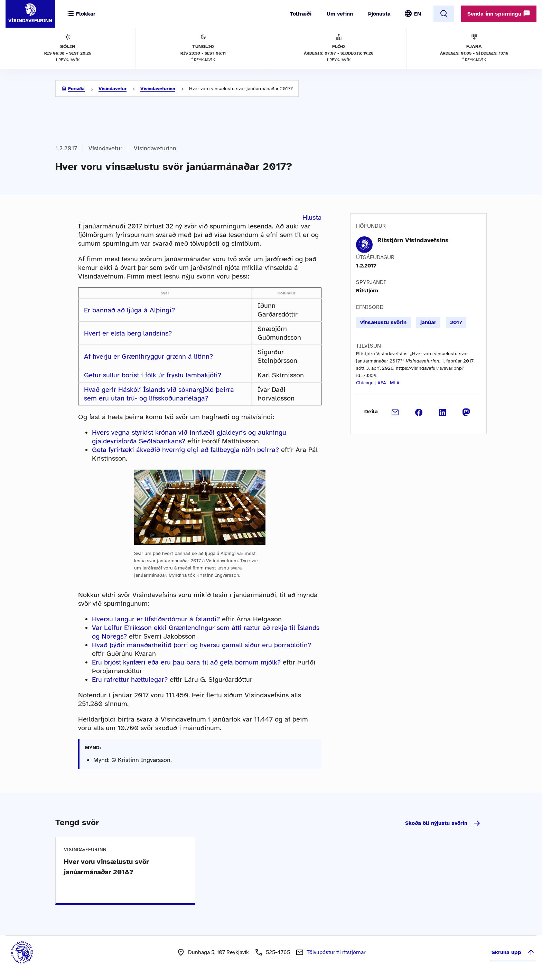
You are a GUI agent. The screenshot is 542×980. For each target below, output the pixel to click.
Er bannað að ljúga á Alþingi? (129, 310)
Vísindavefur (113, 89)
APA (382, 383)
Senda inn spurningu (499, 13)
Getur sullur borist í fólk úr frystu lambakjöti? (153, 375)
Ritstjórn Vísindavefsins (413, 240)
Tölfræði (301, 14)
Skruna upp (513, 952)
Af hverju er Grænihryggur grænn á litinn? (148, 356)
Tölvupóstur (336, 952)
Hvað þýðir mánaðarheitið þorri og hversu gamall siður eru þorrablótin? (202, 645)
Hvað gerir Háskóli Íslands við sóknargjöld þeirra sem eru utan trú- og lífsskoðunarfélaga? (159, 394)
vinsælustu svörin (383, 322)
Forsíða (76, 89)
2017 (456, 322)
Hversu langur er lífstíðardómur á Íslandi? (156, 619)
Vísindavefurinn (158, 89)
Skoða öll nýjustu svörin (443, 823)
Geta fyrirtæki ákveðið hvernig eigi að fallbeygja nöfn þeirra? (185, 450)
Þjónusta (379, 14)
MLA (395, 383)
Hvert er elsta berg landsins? (128, 333)
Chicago (365, 383)
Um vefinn (340, 14)
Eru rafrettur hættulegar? (130, 680)
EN (418, 14)
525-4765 (278, 952)
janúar (428, 322)
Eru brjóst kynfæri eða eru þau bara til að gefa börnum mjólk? (186, 662)
